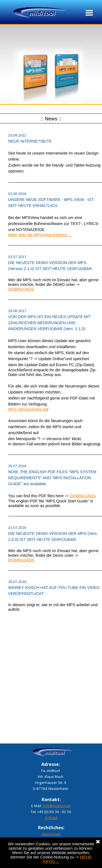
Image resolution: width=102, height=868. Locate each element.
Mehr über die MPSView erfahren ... (40, 235)
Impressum (51, 834)
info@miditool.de (57, 806)
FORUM (51, 818)
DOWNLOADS (21, 289)
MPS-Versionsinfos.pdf (28, 409)
